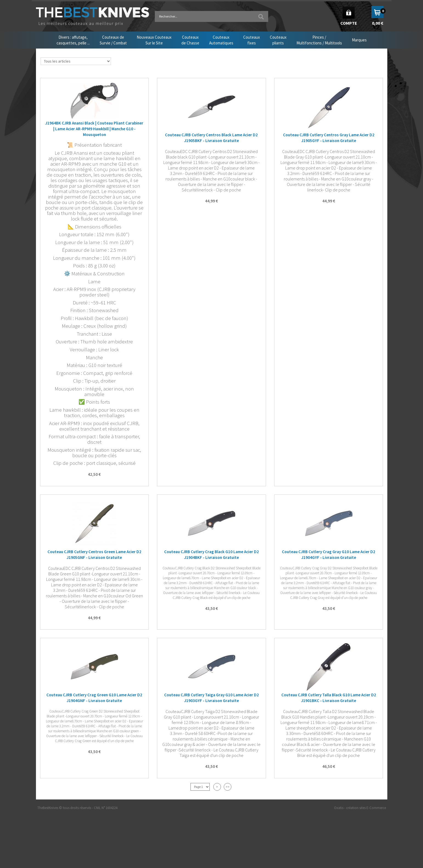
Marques (359, 40)
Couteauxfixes (252, 40)
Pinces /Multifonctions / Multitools (319, 40)
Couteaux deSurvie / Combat (113, 40)
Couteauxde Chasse (190, 40)
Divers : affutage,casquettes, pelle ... (73, 40)
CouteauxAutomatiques (221, 40)
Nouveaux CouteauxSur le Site (154, 40)
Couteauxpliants (278, 40)
